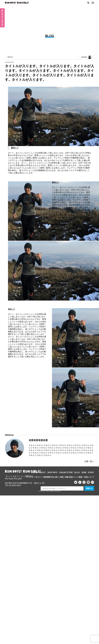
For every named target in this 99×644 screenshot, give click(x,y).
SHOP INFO (52, 472)
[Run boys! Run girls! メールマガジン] (62, 488)
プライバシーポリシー (34, 477)
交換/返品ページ (71, 477)
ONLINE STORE (66, 472)
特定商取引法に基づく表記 (54, 477)
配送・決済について (87, 477)
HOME (35, 472)
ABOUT (42, 472)
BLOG (77, 472)
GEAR (84, 472)
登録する (89, 488)
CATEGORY (10, 62)
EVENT (91, 472)
